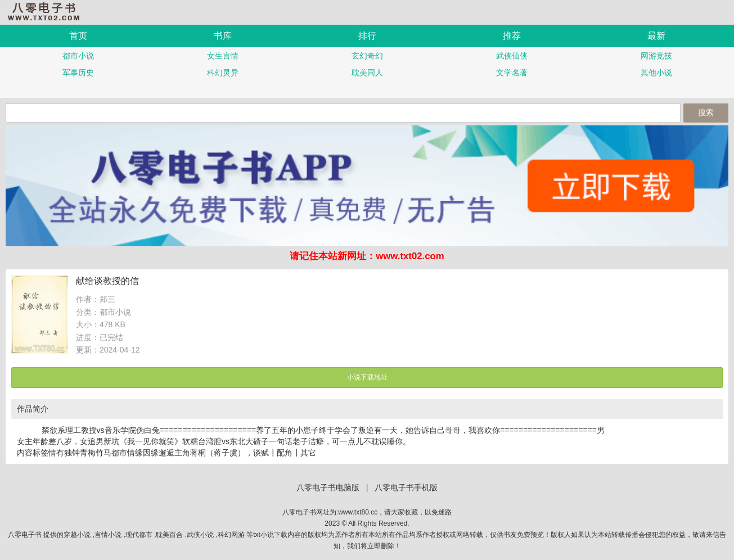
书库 (223, 36)
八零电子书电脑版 (328, 487)
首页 (78, 36)
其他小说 (656, 73)
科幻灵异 (223, 73)
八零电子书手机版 (48, 12)
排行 (367, 36)
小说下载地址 (367, 377)
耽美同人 (367, 73)
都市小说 (78, 56)
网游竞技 (656, 56)
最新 (656, 36)
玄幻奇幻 (367, 56)
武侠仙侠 (512, 56)
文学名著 (512, 73)
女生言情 (223, 56)
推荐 (512, 36)
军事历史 (78, 73)
